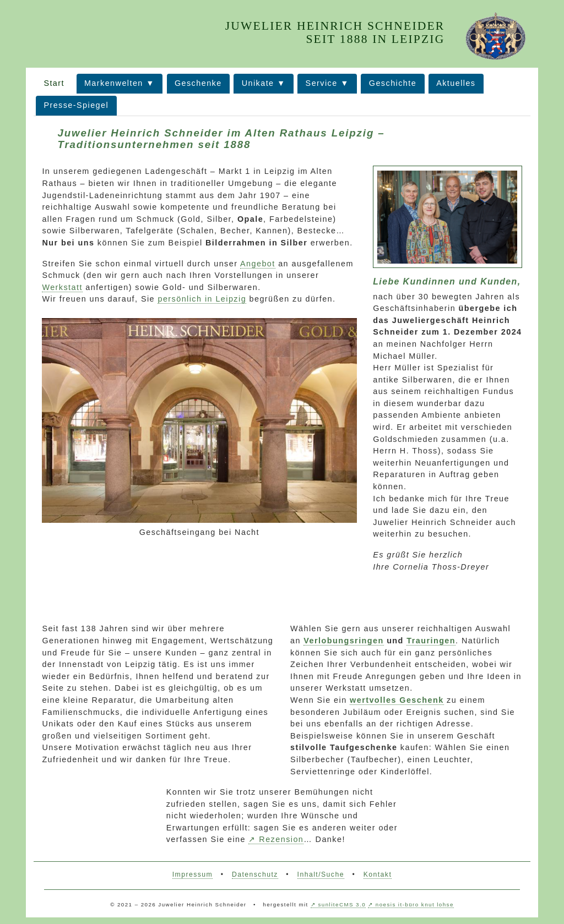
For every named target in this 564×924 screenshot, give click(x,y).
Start (54, 83)
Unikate (258, 83)
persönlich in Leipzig (202, 299)
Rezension (281, 839)
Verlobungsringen (343, 641)
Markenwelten (114, 83)
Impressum (192, 874)
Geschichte (393, 83)
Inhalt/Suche (321, 874)
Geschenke (198, 83)
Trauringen (431, 641)
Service (322, 83)
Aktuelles (456, 83)
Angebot (258, 264)
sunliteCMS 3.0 (342, 904)
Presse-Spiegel (76, 105)
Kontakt (378, 874)
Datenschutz (255, 874)
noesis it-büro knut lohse (415, 904)
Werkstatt (62, 287)
